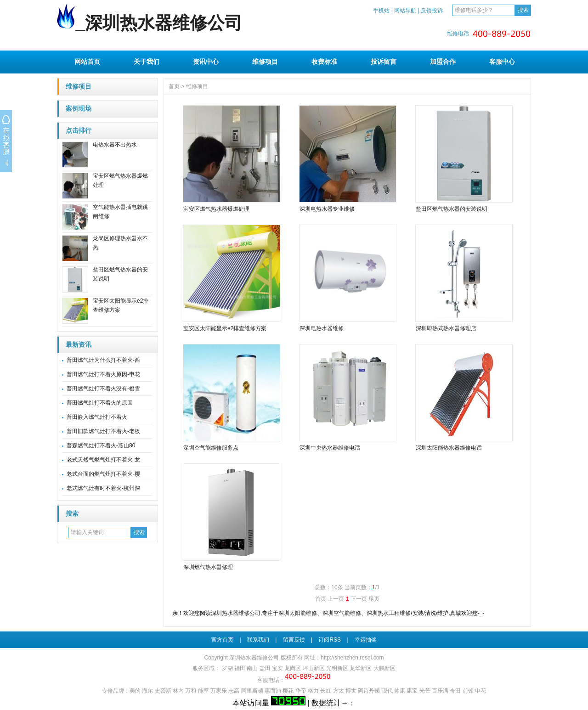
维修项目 (265, 62)
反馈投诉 (432, 11)
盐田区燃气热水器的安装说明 (452, 209)
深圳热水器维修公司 (236, 613)
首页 (174, 86)
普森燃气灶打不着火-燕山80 (101, 445)
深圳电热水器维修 (322, 328)
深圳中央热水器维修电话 (330, 448)
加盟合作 (443, 62)
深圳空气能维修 (342, 613)
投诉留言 (384, 62)
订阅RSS (330, 640)
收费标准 (324, 62)
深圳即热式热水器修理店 (446, 328)
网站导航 (405, 11)
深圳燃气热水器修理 (208, 567)
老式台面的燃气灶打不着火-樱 (103, 474)
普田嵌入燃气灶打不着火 (97, 417)
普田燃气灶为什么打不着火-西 (103, 360)
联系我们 (258, 640)
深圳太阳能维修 (298, 613)
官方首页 (222, 640)
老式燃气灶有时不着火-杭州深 (103, 488)
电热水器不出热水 (115, 145)
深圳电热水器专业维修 (327, 209)
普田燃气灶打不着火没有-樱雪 (103, 389)
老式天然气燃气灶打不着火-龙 (103, 460)
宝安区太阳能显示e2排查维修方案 (225, 328)
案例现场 (79, 109)
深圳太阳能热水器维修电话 (449, 448)
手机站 (381, 11)
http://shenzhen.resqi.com (352, 658)
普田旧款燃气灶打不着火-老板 (103, 431)
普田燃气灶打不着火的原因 (100, 403)
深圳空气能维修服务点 (211, 448)
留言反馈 (294, 640)
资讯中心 (206, 62)
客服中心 (502, 62)
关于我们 (147, 62)
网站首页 (87, 62)
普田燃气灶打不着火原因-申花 (103, 374)
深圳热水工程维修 (389, 613)
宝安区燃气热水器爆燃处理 (216, 209)
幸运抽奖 (366, 640)
